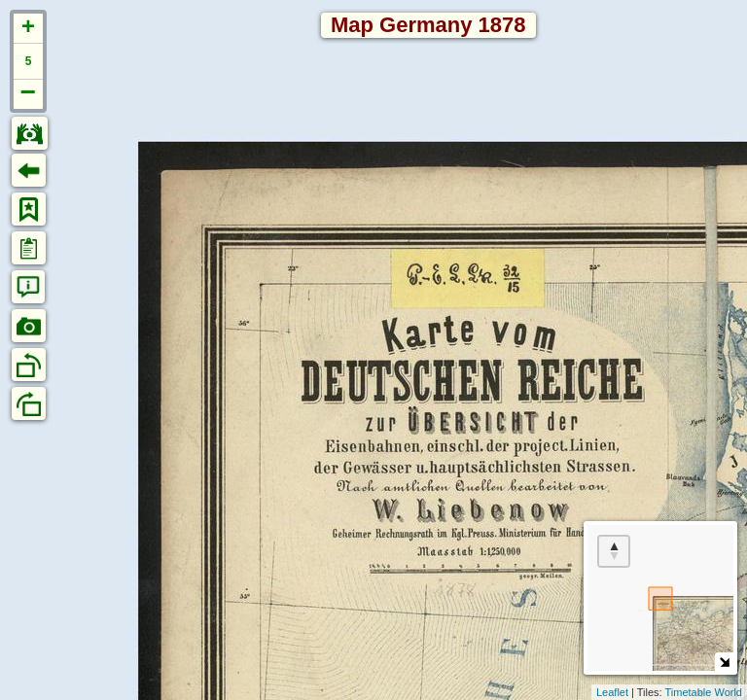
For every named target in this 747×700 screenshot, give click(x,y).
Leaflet (612, 692)
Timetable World (704, 692)
